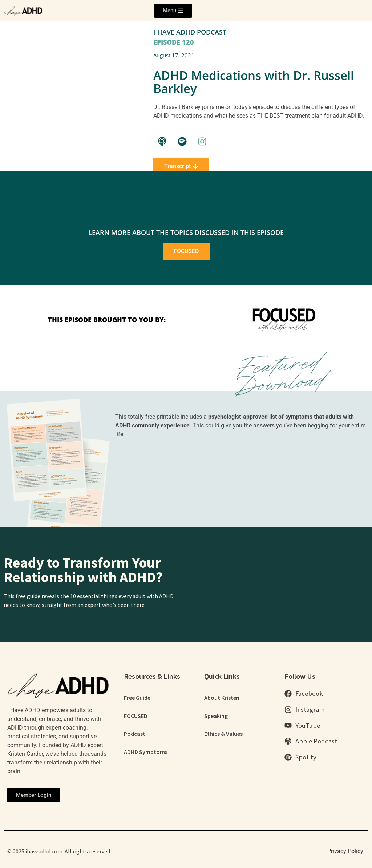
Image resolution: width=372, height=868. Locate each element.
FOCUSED (136, 716)
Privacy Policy (345, 851)
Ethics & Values (223, 734)
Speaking (216, 716)
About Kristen (222, 698)
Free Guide (137, 698)
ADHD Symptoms (146, 752)
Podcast (135, 734)
